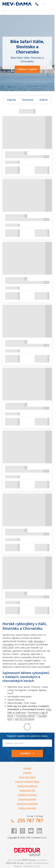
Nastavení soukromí (27, 786)
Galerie (43, 100)
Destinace (28, 100)
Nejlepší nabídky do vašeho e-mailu (27, 736)
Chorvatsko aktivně (25, 716)
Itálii (31, 641)
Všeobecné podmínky (27, 804)
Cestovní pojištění (27, 799)
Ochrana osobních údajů (27, 782)
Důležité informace (27, 795)
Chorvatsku (8, 644)
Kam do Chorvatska (25, 719)
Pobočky (27, 773)
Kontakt (27, 768)
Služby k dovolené (27, 808)
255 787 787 (37, 4)
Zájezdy (11, 100)
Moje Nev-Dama (27, 777)
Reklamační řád (27, 790)
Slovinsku (38, 641)
